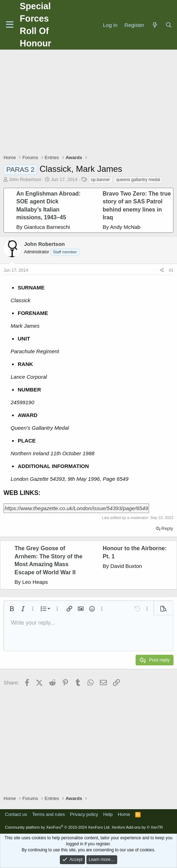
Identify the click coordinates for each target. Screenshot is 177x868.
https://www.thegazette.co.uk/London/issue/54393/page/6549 (76, 508)
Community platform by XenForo (58, 827)
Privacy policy (84, 814)
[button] (12, 609)
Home (124, 814)
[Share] (162, 270)
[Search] (169, 25)
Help (108, 814)
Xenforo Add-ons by (137, 827)
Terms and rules (48, 814)
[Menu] (10, 25)
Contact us (16, 814)
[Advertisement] (90, 103)
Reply (167, 528)
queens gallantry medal (138, 180)
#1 (171, 270)
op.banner (101, 180)
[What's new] (155, 25)
